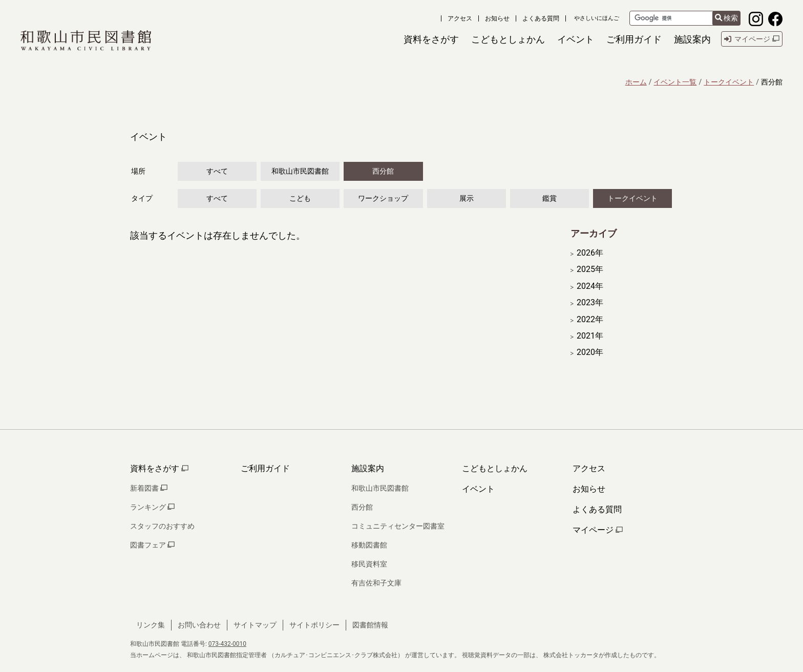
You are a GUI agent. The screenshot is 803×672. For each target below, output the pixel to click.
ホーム (636, 82)
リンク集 (151, 625)
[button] (431, 39)
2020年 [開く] (590, 352)
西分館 (383, 171)
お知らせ (497, 18)
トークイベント (729, 82)
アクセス (460, 18)
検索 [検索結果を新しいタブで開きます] (726, 18)
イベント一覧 (675, 82)
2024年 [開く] (590, 286)
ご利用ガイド (265, 468)
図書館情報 (370, 625)
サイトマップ (255, 625)
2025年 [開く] (590, 269)
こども (300, 198)
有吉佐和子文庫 (376, 583)
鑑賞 (550, 198)
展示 (467, 198)
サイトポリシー (314, 625)
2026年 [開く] (590, 253)
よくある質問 (541, 18)
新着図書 (149, 488)
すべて (217, 171)
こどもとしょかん (495, 468)
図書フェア (152, 545)
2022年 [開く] (590, 320)
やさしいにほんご (597, 18)
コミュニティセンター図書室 (398, 526)
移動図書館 (369, 545)
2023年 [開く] (590, 303)
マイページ (598, 530)
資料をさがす (159, 468)
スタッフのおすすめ (162, 526)
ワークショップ (383, 198)
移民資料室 (369, 564)
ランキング (152, 507)
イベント (478, 489)
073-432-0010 (227, 644)
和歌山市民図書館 (300, 171)
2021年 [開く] (590, 336)
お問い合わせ (199, 625)
